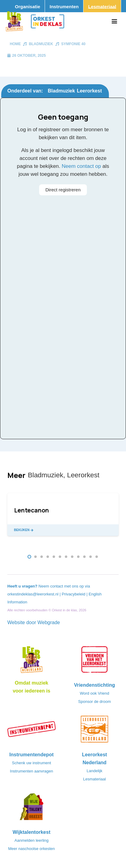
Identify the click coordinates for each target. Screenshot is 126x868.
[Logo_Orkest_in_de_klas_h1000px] (48, 21)
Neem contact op (82, 166)
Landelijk (94, 771)
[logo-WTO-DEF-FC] (31, 808)
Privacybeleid (74, 594)
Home (15, 44)
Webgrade (49, 622)
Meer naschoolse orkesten (31, 849)
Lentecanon (31, 510)
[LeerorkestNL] (94, 731)
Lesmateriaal (94, 779)
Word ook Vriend (94, 693)
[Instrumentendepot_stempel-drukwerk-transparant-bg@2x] (31, 731)
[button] (114, 21)
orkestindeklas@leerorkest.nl (33, 594)
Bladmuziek (41, 44)
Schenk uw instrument (31, 763)
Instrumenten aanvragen (32, 771)
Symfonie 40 (73, 44)
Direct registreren (63, 190)
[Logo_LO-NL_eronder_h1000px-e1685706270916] (31, 661)
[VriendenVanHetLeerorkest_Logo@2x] (94, 661)
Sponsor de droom (95, 702)
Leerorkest (89, 91)
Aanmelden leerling (31, 840)
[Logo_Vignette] (14, 21)
